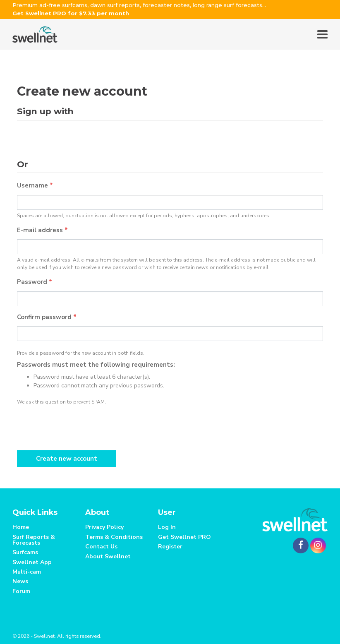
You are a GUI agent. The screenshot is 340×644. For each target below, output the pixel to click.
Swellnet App (32, 562)
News (20, 581)
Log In (167, 527)
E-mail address (42, 230)
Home (21, 527)
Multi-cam (27, 572)
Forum (21, 591)
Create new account (67, 459)
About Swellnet (108, 556)
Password (35, 282)
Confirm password (47, 317)
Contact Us (101, 547)
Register (170, 547)
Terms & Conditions (114, 537)
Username (35, 185)
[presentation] (80, 426)
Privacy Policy (104, 527)
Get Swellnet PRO (184, 537)
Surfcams (25, 552)
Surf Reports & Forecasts (34, 540)
